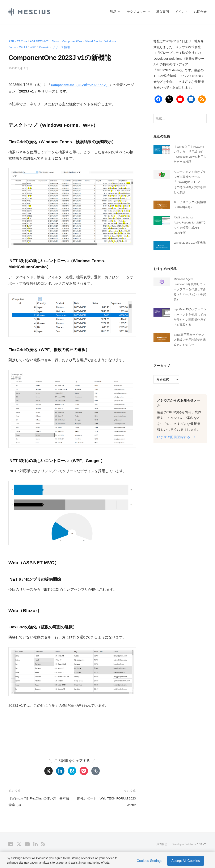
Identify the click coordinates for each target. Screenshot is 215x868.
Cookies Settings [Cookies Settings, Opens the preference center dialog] (150, 859)
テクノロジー (136, 12)
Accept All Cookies (186, 859)
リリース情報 (66, 47)
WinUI (25, 47)
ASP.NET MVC (43, 41)
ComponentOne (80, 41)
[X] (49, 771)
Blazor (61, 41)
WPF (35, 47)
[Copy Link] (96, 771)
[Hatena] (72, 771)
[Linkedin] (60, 771)
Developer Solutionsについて (187, 844)
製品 (113, 12)
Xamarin (48, 47)
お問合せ (200, 12)
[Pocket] (84, 771)
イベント (181, 12)
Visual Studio (103, 41)
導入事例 (163, 12)
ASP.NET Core (19, 41)
